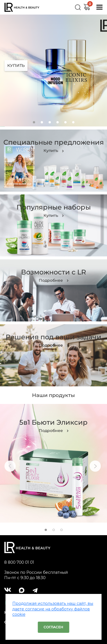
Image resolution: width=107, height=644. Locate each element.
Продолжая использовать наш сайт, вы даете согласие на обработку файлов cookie (53, 609)
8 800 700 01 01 (19, 562)
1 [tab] (34, 122)
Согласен (53, 627)
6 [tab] (73, 122)
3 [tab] (50, 122)
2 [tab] (42, 122)
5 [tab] (65, 122)
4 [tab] (58, 122)
